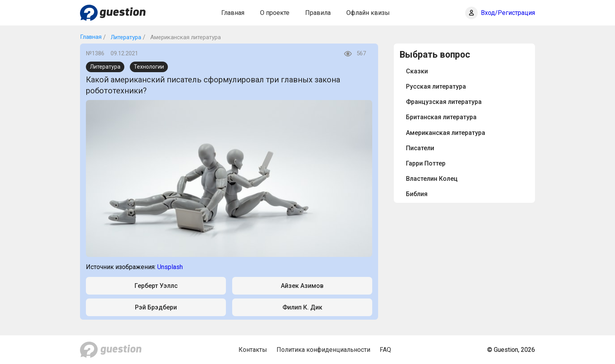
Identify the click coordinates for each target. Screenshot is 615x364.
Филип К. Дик (302, 307)
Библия (417, 194)
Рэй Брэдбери (156, 307)
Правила (318, 13)
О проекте (275, 13)
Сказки (417, 71)
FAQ (385, 350)
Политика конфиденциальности (323, 350)
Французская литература (444, 102)
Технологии (149, 67)
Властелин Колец (432, 179)
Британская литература (441, 117)
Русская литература (436, 86)
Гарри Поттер (426, 163)
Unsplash (170, 267)
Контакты (253, 350)
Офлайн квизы (368, 13)
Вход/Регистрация (508, 13)
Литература (125, 37)
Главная (233, 13)
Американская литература (446, 133)
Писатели (420, 148)
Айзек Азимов (302, 286)
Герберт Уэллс (156, 286)
